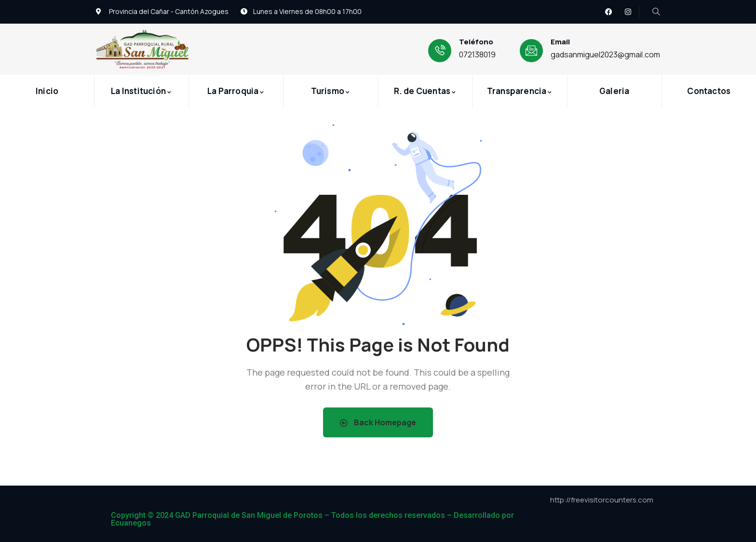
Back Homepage (378, 422)
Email (560, 42)
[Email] (531, 51)
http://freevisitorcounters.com (602, 500)
